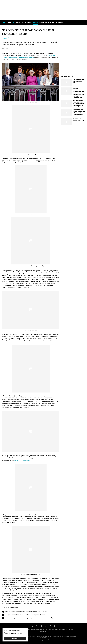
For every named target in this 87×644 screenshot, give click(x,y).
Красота (23, 23)
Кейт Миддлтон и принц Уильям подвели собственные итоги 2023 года (26, 612)
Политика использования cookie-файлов (56, 629)
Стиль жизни (59, 23)
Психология (43, 23)
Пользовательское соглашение (36, 629)
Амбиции (35, 23)
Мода (18, 23)
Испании (5, 590)
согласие (6, 635)
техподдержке (64, 640)
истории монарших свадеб (22, 461)
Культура (51, 23)
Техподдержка (43, 632)
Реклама (71, 629)
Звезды (29, 23)
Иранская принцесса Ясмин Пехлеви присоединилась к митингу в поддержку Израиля (30, 618)
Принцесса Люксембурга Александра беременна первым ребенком (25, 615)
